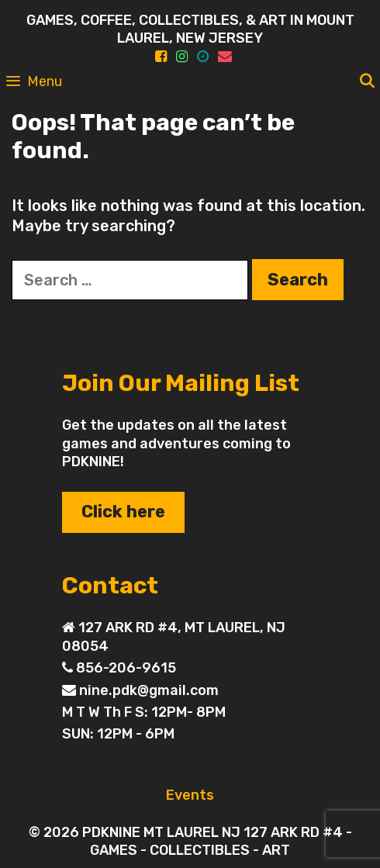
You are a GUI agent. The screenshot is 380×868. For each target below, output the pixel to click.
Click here (123, 512)
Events (190, 795)
